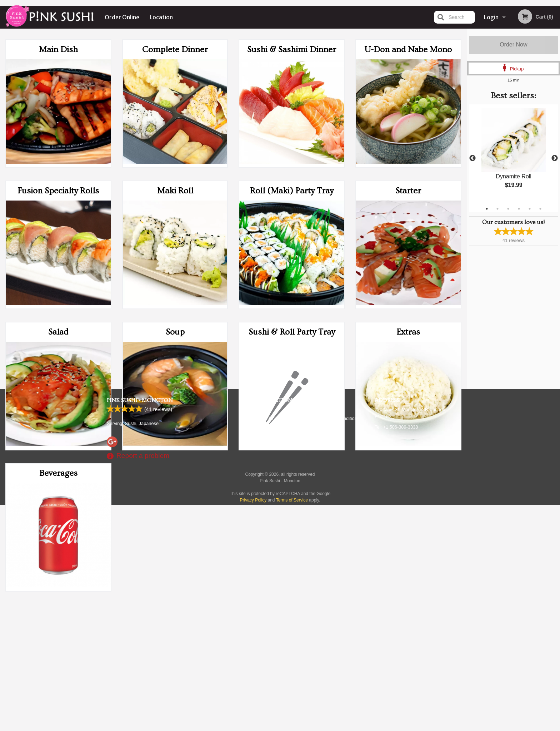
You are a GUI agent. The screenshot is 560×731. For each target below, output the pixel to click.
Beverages (58, 473)
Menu (261, 636)
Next (555, 158)
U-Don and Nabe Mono (408, 50)
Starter (408, 191)
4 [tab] (519, 209)
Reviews (324, 636)
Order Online (122, 17)
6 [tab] (540, 209)
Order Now (513, 45)
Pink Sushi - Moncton (140, 627)
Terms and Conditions (337, 645)
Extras (408, 332)
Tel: (396, 653)
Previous (472, 158)
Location (161, 17)
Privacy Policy (329, 653)
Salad (58, 332)
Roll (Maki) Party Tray (292, 191)
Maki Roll (175, 191)
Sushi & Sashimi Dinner (292, 50)
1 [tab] (487, 209)
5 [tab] (530, 209)
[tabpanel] (514, 154)
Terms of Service (292, 726)
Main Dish (58, 50)
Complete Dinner (175, 50)
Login (491, 17)
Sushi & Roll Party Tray (292, 332)
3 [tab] (508, 209)
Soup (175, 332)
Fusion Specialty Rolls (58, 191)
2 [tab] (497, 209)
